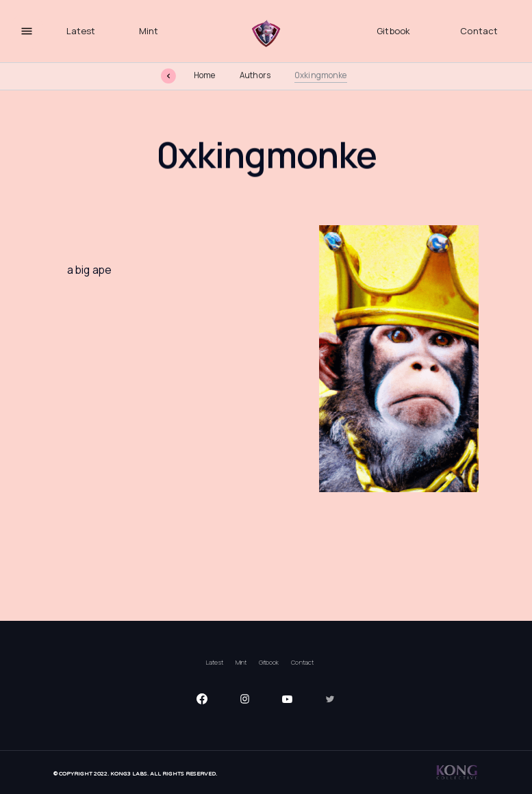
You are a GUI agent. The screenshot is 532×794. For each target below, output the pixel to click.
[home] (266, 34)
